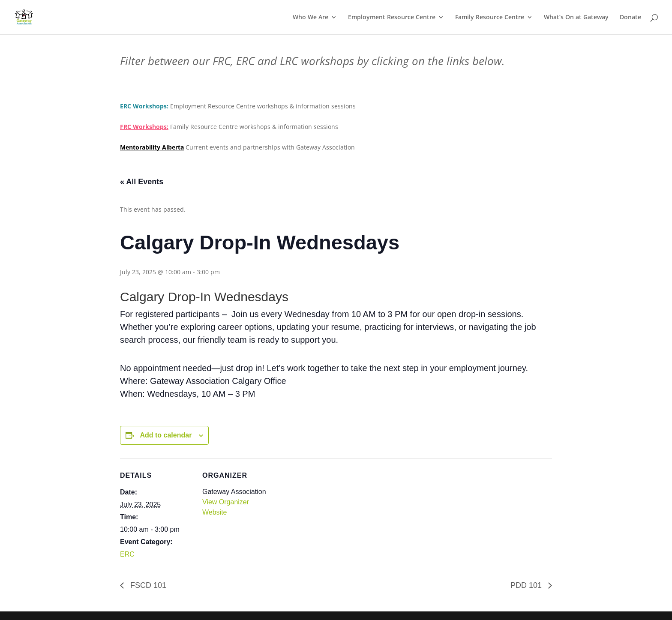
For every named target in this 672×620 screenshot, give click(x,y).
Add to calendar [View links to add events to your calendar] (166, 435)
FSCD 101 (147, 585)
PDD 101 (527, 585)
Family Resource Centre (490, 18)
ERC (127, 554)
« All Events (142, 182)
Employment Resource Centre (392, 18)
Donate (630, 18)
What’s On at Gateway (576, 18)
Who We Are (310, 18)
